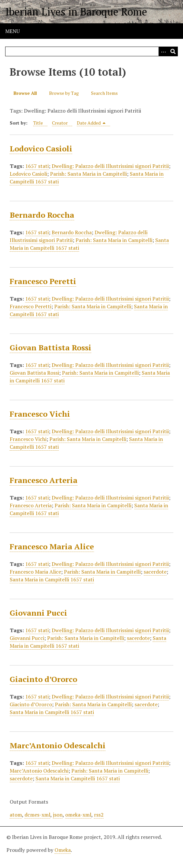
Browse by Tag (64, 93)
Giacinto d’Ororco (43, 679)
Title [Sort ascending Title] (38, 123)
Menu (12, 31)
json (58, 815)
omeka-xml (78, 815)
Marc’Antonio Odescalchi (58, 745)
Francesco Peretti (43, 281)
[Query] (91, 51)
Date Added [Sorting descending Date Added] (91, 123)
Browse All (25, 93)
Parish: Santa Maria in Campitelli (88, 174)
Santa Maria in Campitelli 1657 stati (52, 579)
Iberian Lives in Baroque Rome (76, 12)
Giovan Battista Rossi (51, 347)
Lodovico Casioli (41, 148)
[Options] (163, 51)
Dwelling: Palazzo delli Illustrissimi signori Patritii (110, 166)
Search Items (104, 93)
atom (16, 815)
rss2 (99, 815)
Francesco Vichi (40, 414)
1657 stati (37, 166)
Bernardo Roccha (42, 215)
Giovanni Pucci (38, 613)
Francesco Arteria (44, 480)
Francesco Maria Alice (52, 546)
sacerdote (155, 572)
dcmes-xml (37, 815)
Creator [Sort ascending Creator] (60, 123)
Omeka (63, 850)
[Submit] (173, 51)
